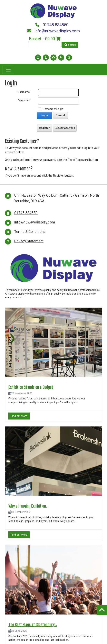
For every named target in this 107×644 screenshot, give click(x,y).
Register (44, 128)
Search (70, 45)
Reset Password (65, 128)
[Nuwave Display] (53, 10)
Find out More (19, 416)
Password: (24, 100)
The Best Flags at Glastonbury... (33, 625)
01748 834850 (52, 25)
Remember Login (53, 109)
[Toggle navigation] (8, 70)
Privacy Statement (29, 241)
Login (44, 115)
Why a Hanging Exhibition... (28, 506)
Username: (24, 92)
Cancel (60, 115)
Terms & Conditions (30, 232)
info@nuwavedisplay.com (53, 31)
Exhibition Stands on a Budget (31, 387)
